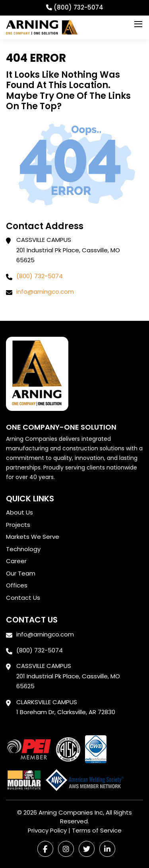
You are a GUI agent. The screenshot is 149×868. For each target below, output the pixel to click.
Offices (17, 585)
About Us (19, 512)
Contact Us (23, 598)
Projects (18, 525)
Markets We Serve (33, 537)
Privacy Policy (47, 830)
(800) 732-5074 (40, 276)
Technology (23, 549)
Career (16, 561)
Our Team (21, 573)
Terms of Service (97, 830)
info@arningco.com (45, 292)
